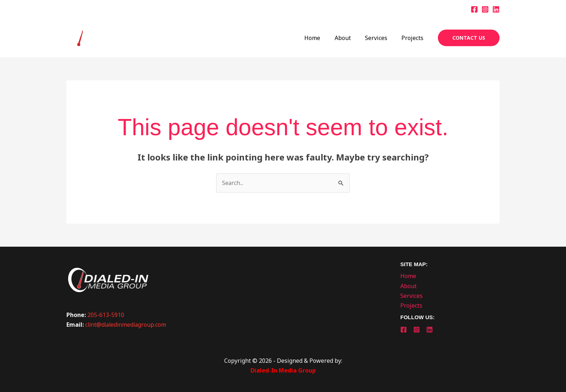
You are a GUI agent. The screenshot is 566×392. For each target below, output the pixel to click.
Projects (414, 38)
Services (380, 38)
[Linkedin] (496, 9)
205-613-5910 (106, 315)
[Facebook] (474, 9)
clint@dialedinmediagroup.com (127, 325)
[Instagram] (485, 9)
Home (322, 38)
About (349, 38)
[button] (469, 38)
